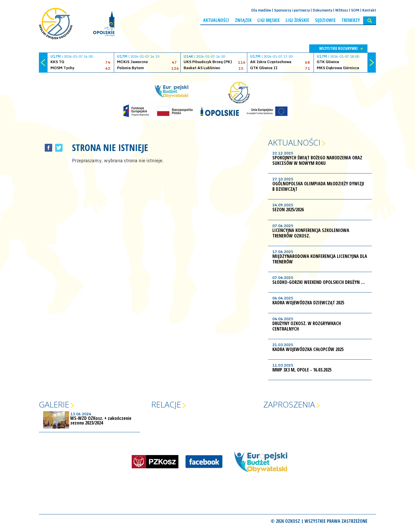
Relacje (166, 404)
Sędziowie (325, 20)
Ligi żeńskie (297, 20)
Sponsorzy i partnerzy (292, 10)
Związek (243, 20)
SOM (355, 10)
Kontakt (369, 10)
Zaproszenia (289, 404)
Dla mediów (261, 10)
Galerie (54, 404)
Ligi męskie (269, 20)
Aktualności (216, 20)
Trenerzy (351, 20)
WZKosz (342, 10)
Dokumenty (322, 10)
